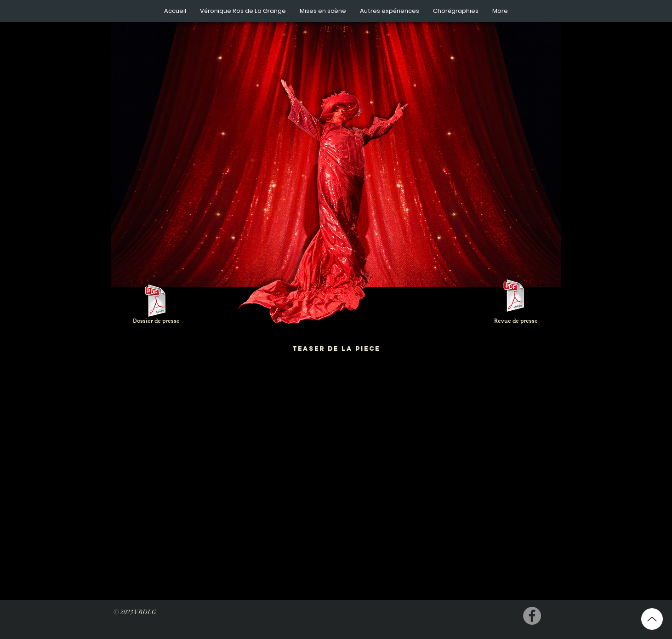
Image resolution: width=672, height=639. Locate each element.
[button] (243, 11)
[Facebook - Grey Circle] (532, 616)
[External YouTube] (336, 479)
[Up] (652, 619)
